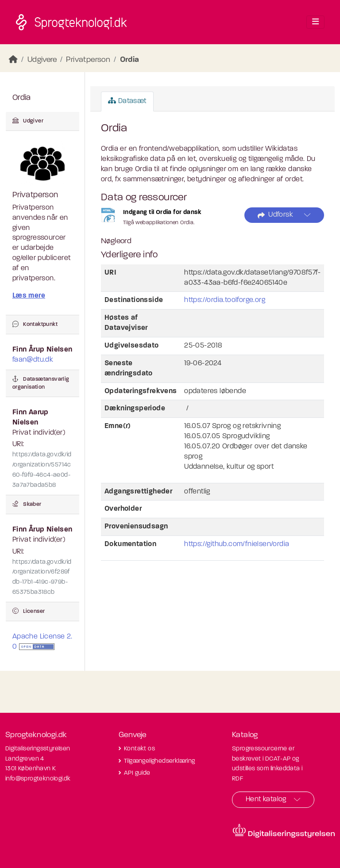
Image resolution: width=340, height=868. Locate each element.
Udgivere (42, 60)
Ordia (130, 60)
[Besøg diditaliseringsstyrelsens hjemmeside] (284, 831)
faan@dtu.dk (33, 360)
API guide (137, 773)
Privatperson (88, 60)
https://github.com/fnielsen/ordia (237, 544)
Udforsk (275, 215)
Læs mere (29, 296)
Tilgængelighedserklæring (160, 761)
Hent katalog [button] (266, 799)
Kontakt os (139, 749)
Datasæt (127, 101)
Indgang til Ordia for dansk (162, 212)
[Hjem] (13, 60)
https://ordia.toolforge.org (225, 300)
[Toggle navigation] (315, 22)
